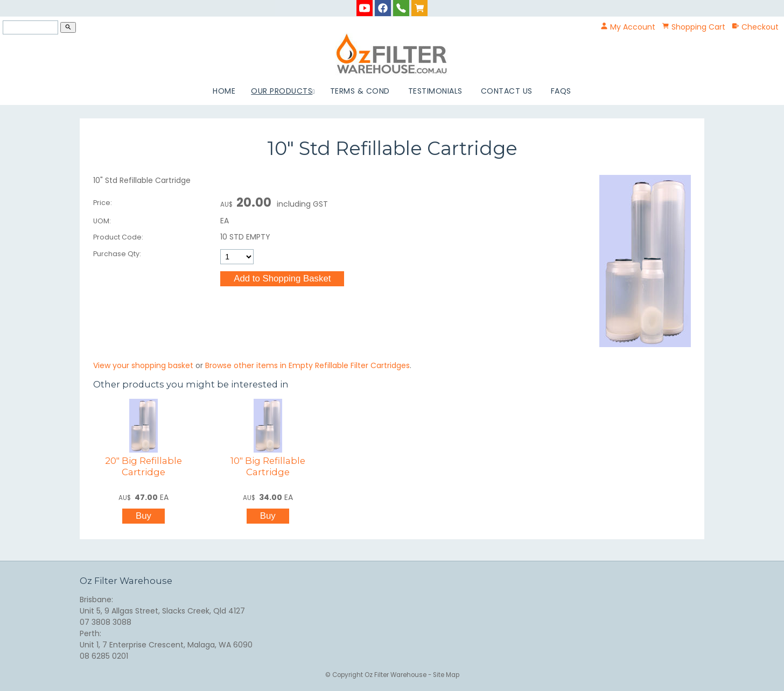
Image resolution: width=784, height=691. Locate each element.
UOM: (102, 221)
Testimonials (435, 91)
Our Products (282, 91)
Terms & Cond (360, 91)
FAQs (561, 91)
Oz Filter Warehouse (396, 675)
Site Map (446, 675)
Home (224, 91)
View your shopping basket (143, 365)
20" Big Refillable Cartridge (143, 466)
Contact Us (507, 91)
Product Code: (118, 237)
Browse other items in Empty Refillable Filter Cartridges (307, 365)
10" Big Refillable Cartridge (268, 466)
